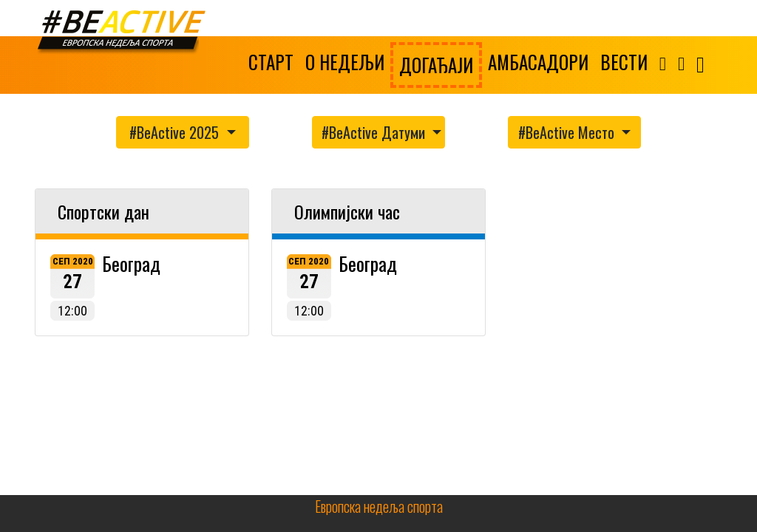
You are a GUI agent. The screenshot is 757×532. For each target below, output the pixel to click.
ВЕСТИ (624, 62)
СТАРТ (271, 62)
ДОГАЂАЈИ (436, 65)
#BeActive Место (568, 132)
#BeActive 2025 (176, 132)
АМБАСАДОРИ (538, 62)
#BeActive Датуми (375, 132)
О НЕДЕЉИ (345, 62)
